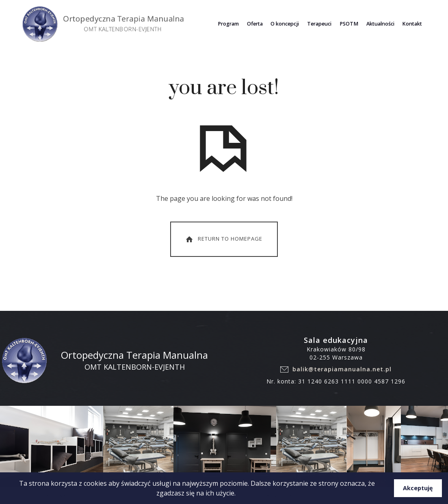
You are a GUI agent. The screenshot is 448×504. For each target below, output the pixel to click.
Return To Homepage (223, 239)
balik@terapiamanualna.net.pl (342, 369)
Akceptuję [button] (418, 488)
